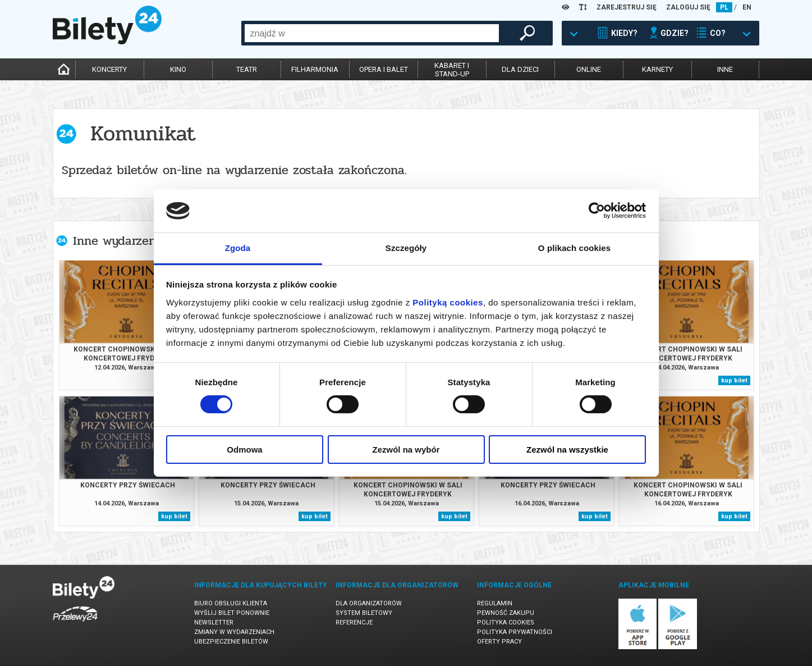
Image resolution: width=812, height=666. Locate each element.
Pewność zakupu (506, 613)
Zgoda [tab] (238, 248)
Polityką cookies (448, 302)
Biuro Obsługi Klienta (231, 603)
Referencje (354, 622)
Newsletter (214, 622)
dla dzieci (520, 69)
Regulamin (495, 603)
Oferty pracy (499, 642)
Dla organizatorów (369, 603)
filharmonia (315, 69)
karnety (657, 69)
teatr (247, 69)
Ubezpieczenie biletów (231, 642)
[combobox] (372, 33)
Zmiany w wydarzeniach (234, 632)
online (589, 69)
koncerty (109, 69)
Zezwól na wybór (406, 450)
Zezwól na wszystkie (567, 450)
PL (724, 7)
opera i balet (384, 69)
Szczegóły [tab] (406, 248)
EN (747, 7)
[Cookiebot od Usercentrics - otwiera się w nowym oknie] (597, 211)
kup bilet (734, 380)
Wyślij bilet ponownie (232, 613)
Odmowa (244, 450)
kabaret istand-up (452, 70)
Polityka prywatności (515, 632)
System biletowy (364, 613)
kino (178, 69)
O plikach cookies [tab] (574, 248)
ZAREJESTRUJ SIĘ (627, 7)
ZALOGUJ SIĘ (688, 7)
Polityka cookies (506, 622)
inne (725, 69)
